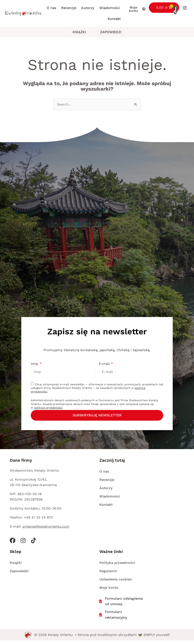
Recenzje (69, 8)
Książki (79, 32)
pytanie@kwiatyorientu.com (46, 526)
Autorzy (88, 8)
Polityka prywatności (117, 563)
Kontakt (114, 19)
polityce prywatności (48, 408)
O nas (51, 8)
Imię (35, 364)
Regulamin (108, 571)
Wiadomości (110, 8)
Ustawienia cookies (116, 579)
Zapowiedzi (111, 32)
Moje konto (109, 588)
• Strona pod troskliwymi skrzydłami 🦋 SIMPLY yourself (122, 635)
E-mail (105, 364)
